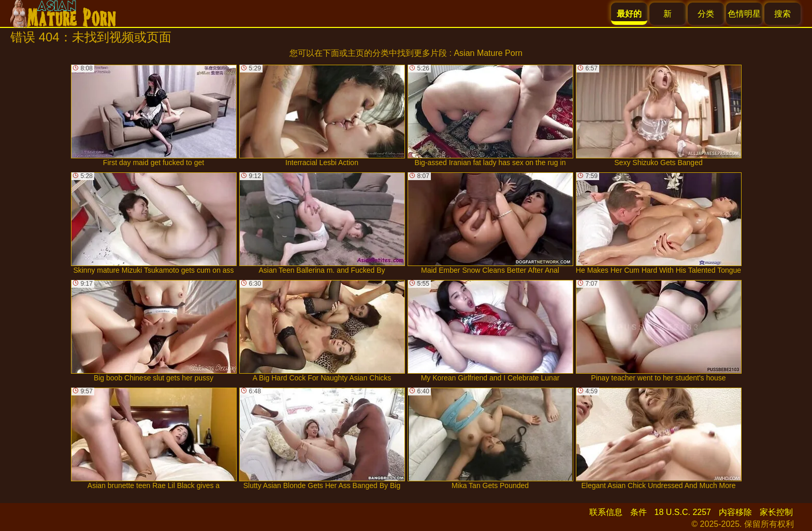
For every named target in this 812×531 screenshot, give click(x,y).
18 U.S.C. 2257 (683, 512)
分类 (706, 14)
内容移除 (735, 512)
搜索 (782, 14)
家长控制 (776, 512)
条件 (639, 512)
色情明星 (744, 14)
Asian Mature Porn (488, 53)
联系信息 (606, 512)
